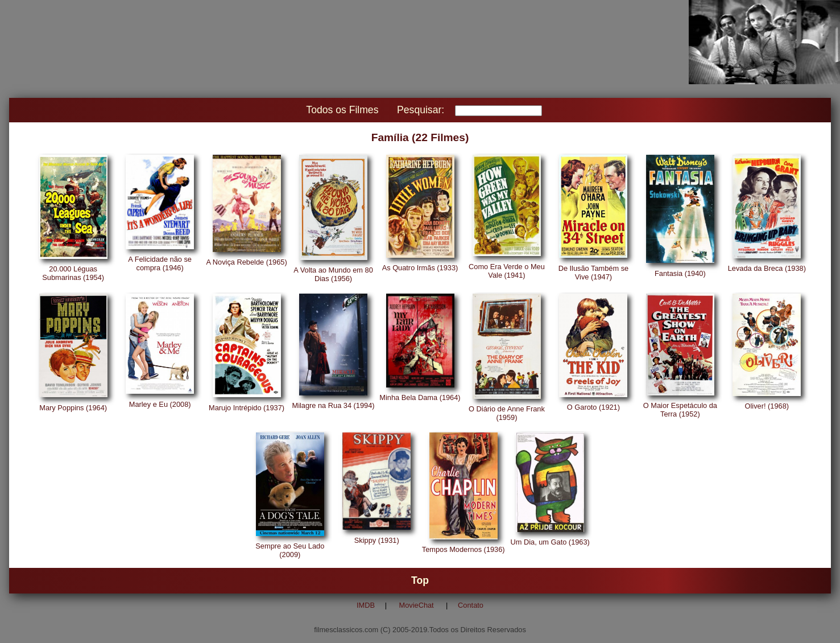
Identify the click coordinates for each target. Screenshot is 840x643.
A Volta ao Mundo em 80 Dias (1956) (333, 274)
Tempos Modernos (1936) (464, 549)
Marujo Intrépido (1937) (247, 408)
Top (420, 580)
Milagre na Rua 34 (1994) (333, 405)
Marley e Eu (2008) (160, 404)
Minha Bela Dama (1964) (420, 397)
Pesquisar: (421, 110)
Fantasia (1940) (680, 273)
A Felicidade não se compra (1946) (160, 263)
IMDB (366, 605)
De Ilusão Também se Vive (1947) (594, 273)
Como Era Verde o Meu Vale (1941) (507, 271)
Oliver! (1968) (767, 406)
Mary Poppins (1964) (73, 408)
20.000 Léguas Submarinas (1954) (73, 273)
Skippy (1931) (377, 540)
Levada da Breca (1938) (767, 268)
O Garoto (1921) (593, 407)
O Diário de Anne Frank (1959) (507, 413)
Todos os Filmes (342, 110)
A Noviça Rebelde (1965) (246, 262)
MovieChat (417, 605)
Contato (471, 605)
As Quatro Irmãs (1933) (420, 268)
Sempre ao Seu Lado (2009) (290, 550)
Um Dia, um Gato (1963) (550, 542)
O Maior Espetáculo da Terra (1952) (680, 410)
